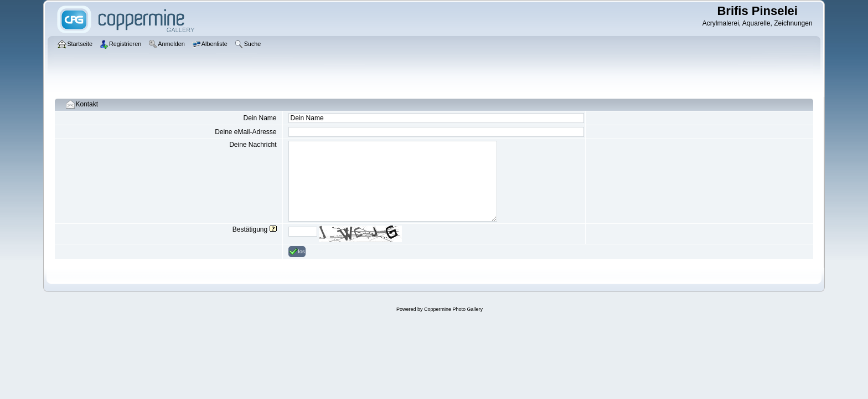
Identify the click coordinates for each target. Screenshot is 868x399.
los (297, 252)
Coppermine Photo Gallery (453, 309)
